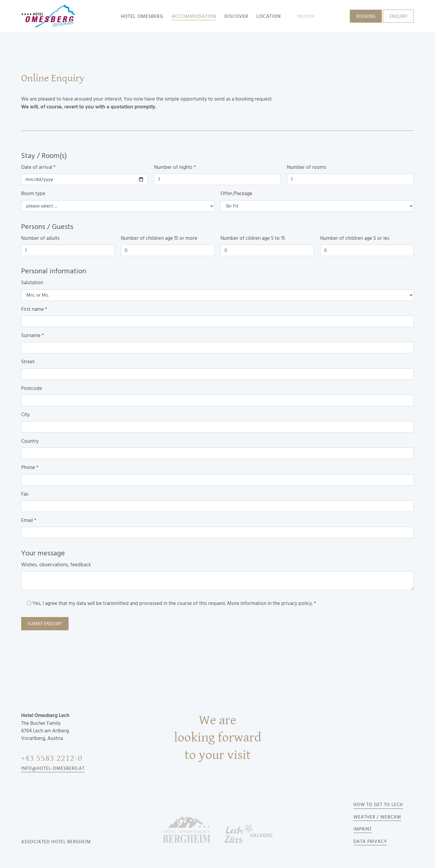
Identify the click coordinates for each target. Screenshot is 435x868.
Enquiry (398, 17)
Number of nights (175, 167)
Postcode (32, 388)
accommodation (194, 16)
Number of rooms (307, 167)
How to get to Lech (378, 805)
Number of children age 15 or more (159, 238)
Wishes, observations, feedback (56, 565)
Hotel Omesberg (142, 16)
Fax (25, 494)
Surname (32, 336)
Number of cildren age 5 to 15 (253, 238)
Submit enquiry (45, 624)
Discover (236, 16)
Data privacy (370, 842)
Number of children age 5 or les (355, 238)
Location (269, 16)
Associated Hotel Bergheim (56, 842)
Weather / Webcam (377, 817)
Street (28, 362)
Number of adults (40, 238)
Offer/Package (236, 194)
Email (29, 520)
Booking (366, 17)
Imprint (363, 829)
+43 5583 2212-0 (52, 758)
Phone (30, 468)
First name (34, 309)
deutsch (306, 16)
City (25, 415)
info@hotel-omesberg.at (53, 769)
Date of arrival (38, 167)
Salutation (32, 283)
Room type (33, 194)
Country (30, 441)
